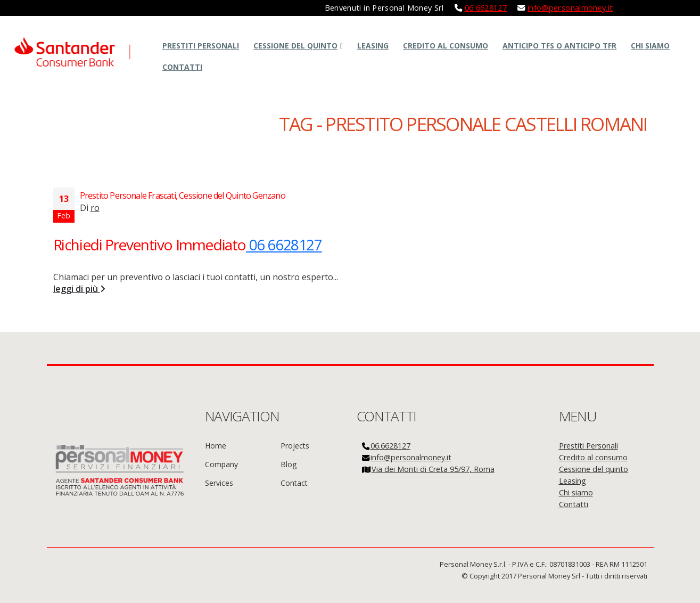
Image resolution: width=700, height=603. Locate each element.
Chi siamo (650, 46)
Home (216, 446)
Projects (295, 446)
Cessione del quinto (295, 46)
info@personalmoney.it (570, 8)
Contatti (182, 67)
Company (221, 464)
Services (219, 483)
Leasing (373, 46)
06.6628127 (390, 446)
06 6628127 (486, 8)
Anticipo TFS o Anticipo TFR (559, 46)
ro (95, 208)
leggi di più (79, 289)
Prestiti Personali (201, 46)
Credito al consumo (446, 46)
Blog (289, 464)
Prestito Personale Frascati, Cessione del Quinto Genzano (183, 195)
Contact (294, 483)
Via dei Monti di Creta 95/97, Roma (433, 469)
